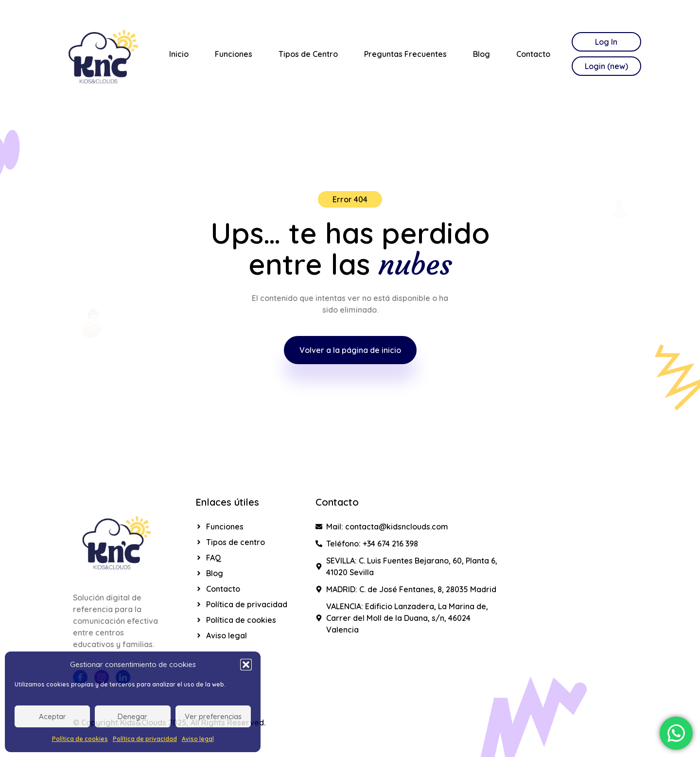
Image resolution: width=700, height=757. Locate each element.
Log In (606, 42)
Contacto (533, 54)
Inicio (179, 54)
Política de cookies (80, 739)
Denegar (132, 716)
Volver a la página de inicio (350, 350)
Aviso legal (198, 739)
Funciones (234, 54)
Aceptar (52, 716)
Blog (481, 54)
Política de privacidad (145, 739)
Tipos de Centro (308, 54)
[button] (246, 665)
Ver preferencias (213, 716)
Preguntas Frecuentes (405, 54)
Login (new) (606, 66)
